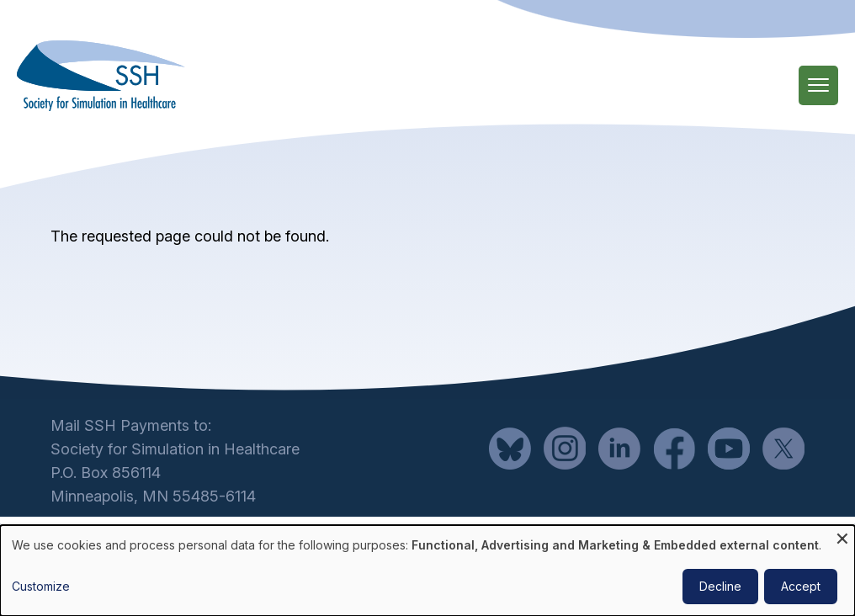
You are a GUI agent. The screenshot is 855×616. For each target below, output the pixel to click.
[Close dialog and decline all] (842, 536)
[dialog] (427, 571)
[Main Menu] (818, 85)
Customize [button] (41, 586)
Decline (720, 586)
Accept (801, 586)
